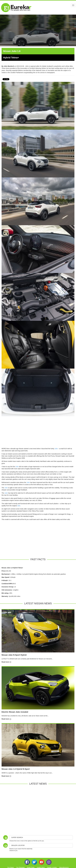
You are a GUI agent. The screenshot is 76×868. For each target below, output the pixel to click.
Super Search (17, 837)
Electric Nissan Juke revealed (15, 712)
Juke (56, 449)
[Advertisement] (38, 433)
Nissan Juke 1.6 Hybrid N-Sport (16, 769)
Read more (6, 662)
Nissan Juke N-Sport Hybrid (14, 655)
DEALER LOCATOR (18, 845)
